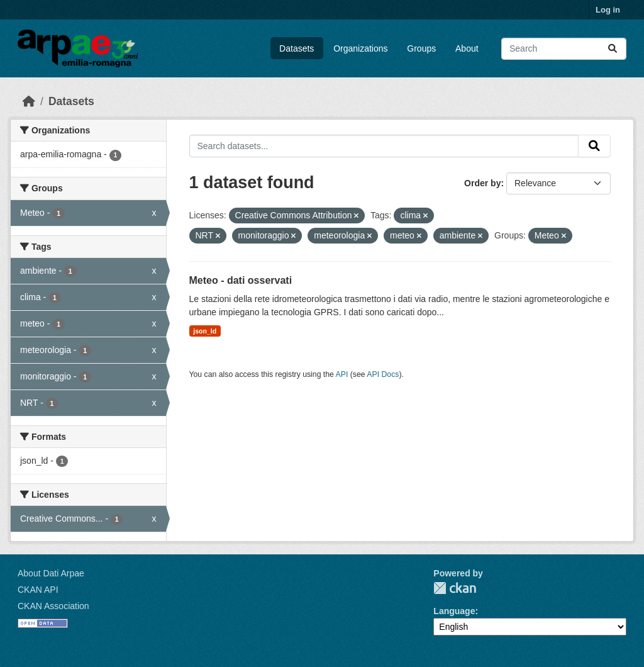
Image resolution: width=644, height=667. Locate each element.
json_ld (205, 331)
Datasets (297, 48)
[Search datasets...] (564, 49)
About (467, 48)
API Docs (383, 374)
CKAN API (38, 590)
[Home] (29, 101)
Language (454, 611)
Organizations (360, 48)
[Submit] (613, 49)
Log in (608, 10)
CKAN (455, 588)
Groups (421, 48)
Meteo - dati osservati (241, 280)
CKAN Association (53, 606)
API (342, 374)
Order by (482, 183)
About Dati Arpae (51, 573)
